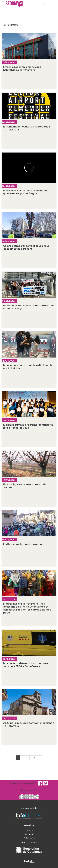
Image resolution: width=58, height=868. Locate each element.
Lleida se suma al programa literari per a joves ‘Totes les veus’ (28, 426)
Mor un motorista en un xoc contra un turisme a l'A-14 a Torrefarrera (26, 665)
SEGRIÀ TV (29, 825)
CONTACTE (29, 834)
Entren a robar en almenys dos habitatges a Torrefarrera (22, 69)
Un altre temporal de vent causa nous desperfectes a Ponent (26, 247)
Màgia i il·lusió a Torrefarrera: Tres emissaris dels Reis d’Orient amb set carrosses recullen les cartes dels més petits (27, 608)
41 (35, 758)
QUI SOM (29, 831)
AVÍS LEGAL (29, 838)
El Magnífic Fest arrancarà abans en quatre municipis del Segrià (25, 192)
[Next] (40, 758)
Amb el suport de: (29, 843)
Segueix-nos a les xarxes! (22, 783)
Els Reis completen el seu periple (24, 544)
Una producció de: (29, 808)
